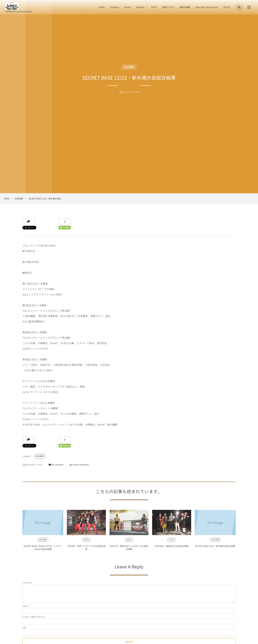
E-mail (25, 617)
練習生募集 (185, 7)
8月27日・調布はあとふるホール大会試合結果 (129, 549)
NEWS (102, 7)
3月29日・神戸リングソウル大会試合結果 (86, 549)
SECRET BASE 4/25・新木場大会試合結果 (215, 548)
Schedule (115, 7)
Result (128, 7)
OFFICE (227, 7)
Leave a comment (80, 465)
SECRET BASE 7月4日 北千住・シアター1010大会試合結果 (43, 549)
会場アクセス (168, 7)
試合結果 (129, 67)
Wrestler (140, 7)
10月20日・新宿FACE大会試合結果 (172, 548)
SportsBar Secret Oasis (207, 7)
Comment (27, 583)
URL (24, 627)
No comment (58, 465)
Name (25, 606)
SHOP (154, 7)
